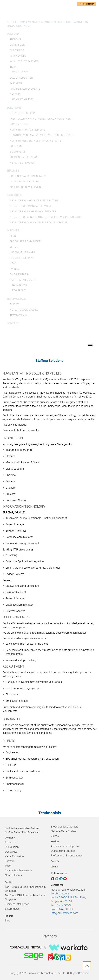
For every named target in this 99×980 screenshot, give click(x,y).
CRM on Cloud (19, 124)
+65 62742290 (64, 905)
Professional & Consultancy (28, 176)
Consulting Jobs (23, 99)
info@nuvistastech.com (64, 913)
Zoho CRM (16, 146)
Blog (13, 236)
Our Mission (17, 45)
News (13, 263)
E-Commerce (18, 152)
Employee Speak (20, 72)
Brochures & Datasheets (26, 241)
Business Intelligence (24, 157)
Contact (13, 323)
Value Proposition (21, 78)
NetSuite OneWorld (22, 163)
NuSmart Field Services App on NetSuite (35, 141)
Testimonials (16, 299)
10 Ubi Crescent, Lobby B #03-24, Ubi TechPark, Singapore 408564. (68, 897)
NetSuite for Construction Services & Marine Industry (46, 217)
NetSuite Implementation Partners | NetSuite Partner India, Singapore (23, 830)
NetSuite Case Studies (24, 310)
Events (14, 269)
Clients (15, 304)
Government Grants (23, 280)
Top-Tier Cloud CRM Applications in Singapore (25, 889)
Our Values (17, 50)
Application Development (26, 187)
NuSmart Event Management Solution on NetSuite (42, 135)
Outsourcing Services (24, 182)
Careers (15, 94)
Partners (16, 83)
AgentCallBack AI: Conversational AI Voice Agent (41, 119)
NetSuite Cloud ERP (22, 113)
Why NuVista (18, 56)
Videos (14, 247)
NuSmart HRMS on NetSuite (27, 130)
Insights (13, 230)
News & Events (13, 875)
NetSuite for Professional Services (33, 212)
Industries (14, 195)
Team (13, 67)
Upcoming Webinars (22, 252)
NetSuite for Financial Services (30, 206)
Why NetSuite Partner (24, 61)
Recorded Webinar (22, 258)
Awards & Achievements (25, 89)
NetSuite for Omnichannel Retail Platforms (38, 223)
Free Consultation (86, 4)
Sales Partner (19, 274)
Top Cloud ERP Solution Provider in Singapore (25, 897)
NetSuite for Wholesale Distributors (34, 201)
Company (13, 34)
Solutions (14, 108)
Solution (9, 882)
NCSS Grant (20, 285)
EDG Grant (19, 290)
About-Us (15, 39)
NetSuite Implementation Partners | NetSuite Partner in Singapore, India (47, 24)
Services (13, 171)
